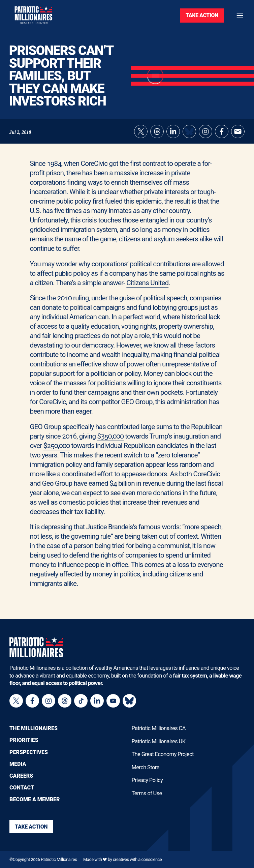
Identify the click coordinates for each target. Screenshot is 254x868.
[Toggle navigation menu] (240, 16)
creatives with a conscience (137, 859)
